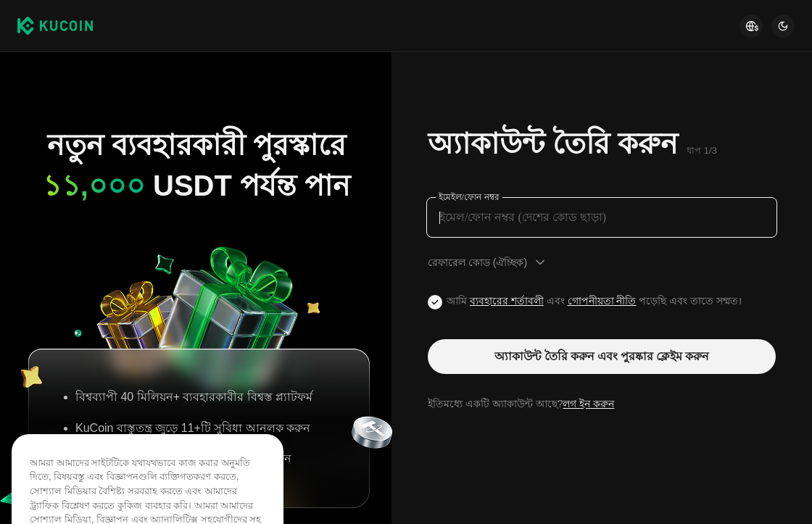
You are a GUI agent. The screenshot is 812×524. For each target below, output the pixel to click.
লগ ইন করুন (588, 404)
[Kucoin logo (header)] (55, 25)
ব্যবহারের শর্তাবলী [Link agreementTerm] (507, 301)
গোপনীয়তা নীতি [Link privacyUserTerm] (602, 301)
